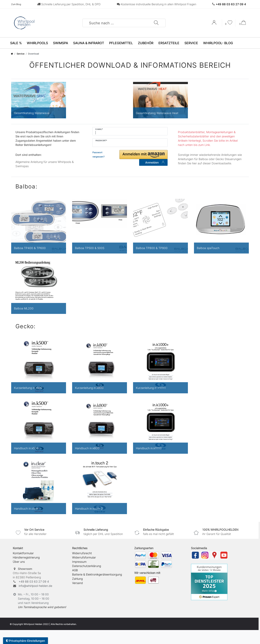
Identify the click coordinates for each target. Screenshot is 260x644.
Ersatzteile (169, 43)
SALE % (16, 43)
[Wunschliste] (229, 23)
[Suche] (156, 23)
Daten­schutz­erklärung (87, 566)
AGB (75, 570)
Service (191, 43)
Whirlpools (37, 43)
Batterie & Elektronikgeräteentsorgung (97, 574)
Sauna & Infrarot (89, 43)
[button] (144, 155)
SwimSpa (61, 43)
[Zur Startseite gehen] (12, 54)
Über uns (19, 562)
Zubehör (146, 43)
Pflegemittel (121, 43)
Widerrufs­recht (82, 553)
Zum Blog (16, 4)
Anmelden (155, 162)
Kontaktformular (23, 553)
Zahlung (77, 579)
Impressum (79, 562)
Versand (77, 583)
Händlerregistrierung (26, 557)
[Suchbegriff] (118, 23)
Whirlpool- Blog (218, 43)
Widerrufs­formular (84, 557)
